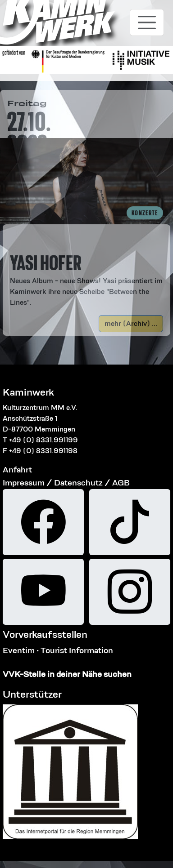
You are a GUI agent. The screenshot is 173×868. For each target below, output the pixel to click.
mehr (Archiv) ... (131, 323)
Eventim (19, 650)
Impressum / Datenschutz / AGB (66, 483)
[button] (86, 270)
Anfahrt (17, 470)
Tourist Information (77, 650)
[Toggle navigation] (147, 22)
